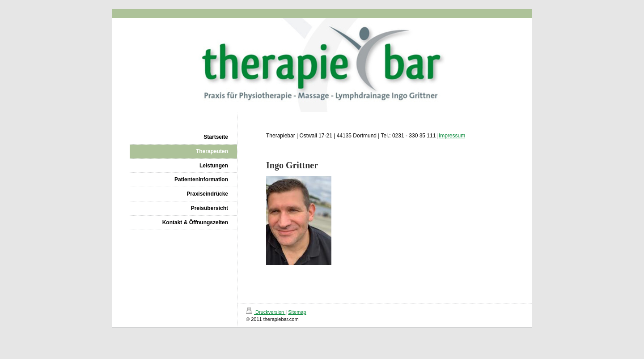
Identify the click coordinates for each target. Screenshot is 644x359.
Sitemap (297, 312)
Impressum (452, 136)
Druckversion (266, 312)
